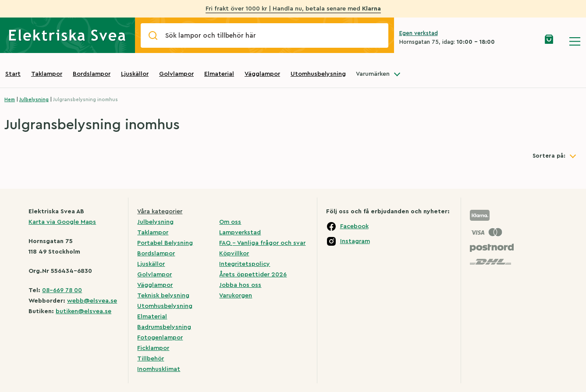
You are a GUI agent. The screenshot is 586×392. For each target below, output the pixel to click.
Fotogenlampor (160, 338)
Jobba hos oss (240, 285)
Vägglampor (262, 74)
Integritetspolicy (245, 264)
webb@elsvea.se (92, 301)
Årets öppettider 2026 (253, 275)
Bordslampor (92, 74)
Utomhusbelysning (318, 74)
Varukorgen (236, 296)
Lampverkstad (240, 233)
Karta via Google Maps (62, 222)
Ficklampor (153, 348)
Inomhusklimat (159, 369)
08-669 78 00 (62, 290)
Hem (10, 100)
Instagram (355, 241)
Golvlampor (176, 74)
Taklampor (47, 74)
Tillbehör (151, 359)
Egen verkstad (419, 33)
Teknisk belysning (163, 296)
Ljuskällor (135, 74)
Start (13, 74)
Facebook (354, 226)
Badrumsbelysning (164, 327)
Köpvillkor (234, 254)
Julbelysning (34, 100)
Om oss (230, 222)
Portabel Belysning (165, 243)
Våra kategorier (160, 212)
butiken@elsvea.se (83, 311)
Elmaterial (219, 74)
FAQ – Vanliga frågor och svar (262, 243)
